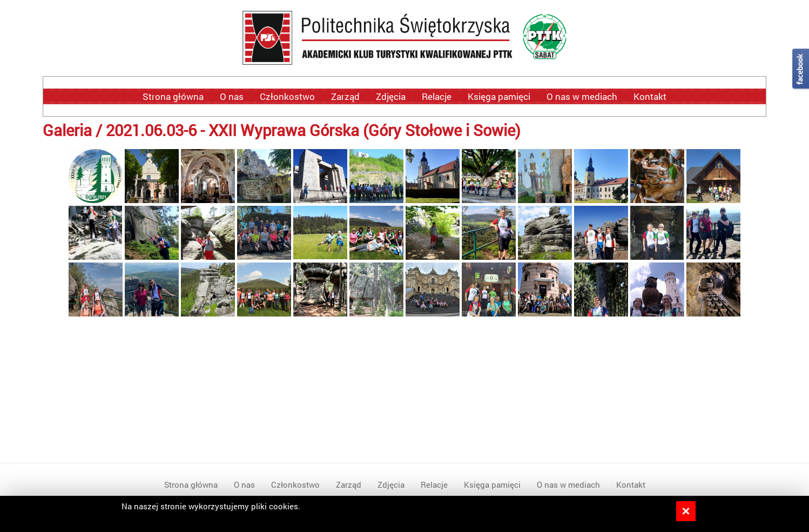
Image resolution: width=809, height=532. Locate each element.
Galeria (67, 130)
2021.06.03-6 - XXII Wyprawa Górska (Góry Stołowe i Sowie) (313, 130)
